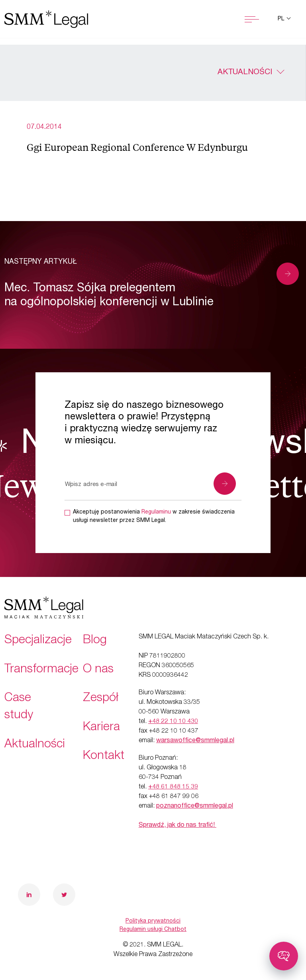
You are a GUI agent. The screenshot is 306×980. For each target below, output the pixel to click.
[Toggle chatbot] (284, 956)
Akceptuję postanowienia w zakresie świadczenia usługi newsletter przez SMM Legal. (154, 517)
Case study (19, 707)
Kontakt (104, 757)
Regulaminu (156, 512)
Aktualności (245, 73)
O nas (98, 670)
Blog (95, 641)
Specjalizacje (38, 641)
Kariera (101, 728)
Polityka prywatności (153, 921)
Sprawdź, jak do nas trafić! (178, 826)
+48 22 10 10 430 (173, 722)
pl (282, 19)
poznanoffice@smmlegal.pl (195, 806)
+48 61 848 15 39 (173, 787)
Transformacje (41, 670)
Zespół (101, 699)
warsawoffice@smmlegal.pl (195, 741)
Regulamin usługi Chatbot (153, 930)
